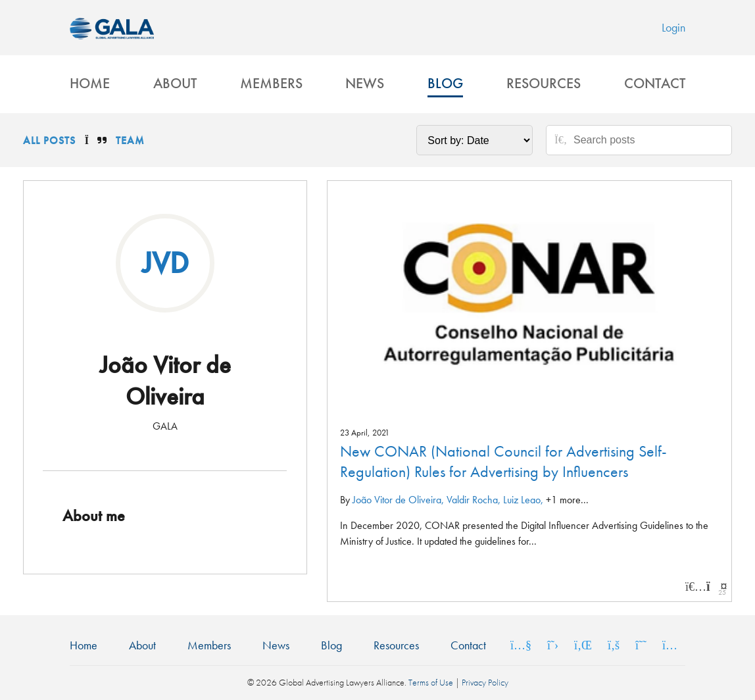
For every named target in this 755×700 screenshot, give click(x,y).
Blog (445, 83)
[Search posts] (648, 140)
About (175, 83)
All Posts (49, 140)
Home (90, 83)
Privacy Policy (485, 682)
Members (271, 83)
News (365, 83)
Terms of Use (431, 682)
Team (130, 140)
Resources (544, 83)
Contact (655, 83)
